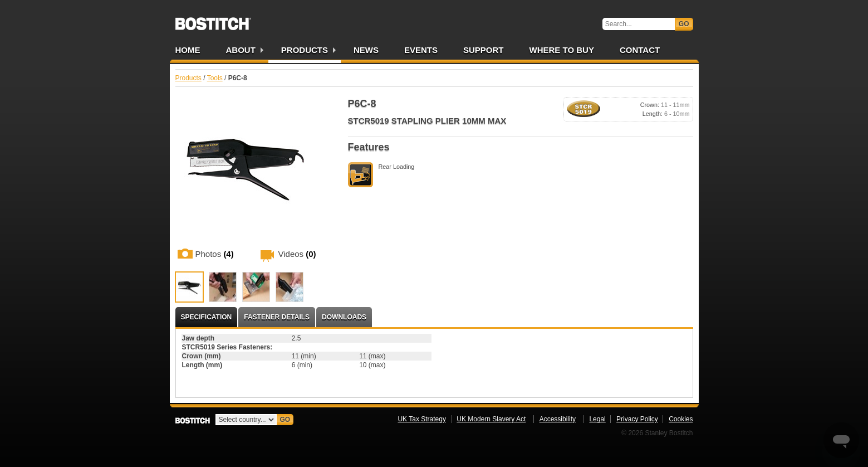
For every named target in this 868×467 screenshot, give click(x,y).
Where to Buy (562, 50)
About (241, 50)
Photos (215, 254)
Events (421, 50)
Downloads (344, 317)
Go (684, 24)
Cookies (681, 419)
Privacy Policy (637, 419)
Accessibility (558, 419)
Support (484, 50)
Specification (207, 317)
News (366, 50)
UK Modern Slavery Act (491, 419)
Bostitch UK (213, 20)
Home (188, 50)
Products (305, 50)
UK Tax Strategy (421, 419)
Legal (597, 419)
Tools (215, 78)
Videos (297, 254)
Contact (640, 50)
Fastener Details (277, 317)
